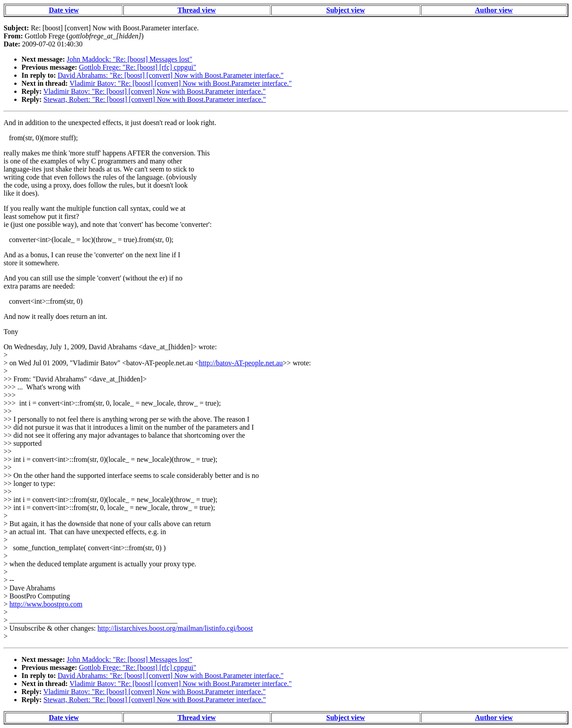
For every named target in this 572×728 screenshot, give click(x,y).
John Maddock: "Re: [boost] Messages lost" (129, 59)
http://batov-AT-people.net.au (241, 363)
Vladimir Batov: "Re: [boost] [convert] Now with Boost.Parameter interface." (180, 83)
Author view (494, 10)
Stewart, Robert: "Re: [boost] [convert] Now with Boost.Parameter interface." (155, 99)
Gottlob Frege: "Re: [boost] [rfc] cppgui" (138, 67)
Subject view (346, 10)
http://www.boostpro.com (46, 604)
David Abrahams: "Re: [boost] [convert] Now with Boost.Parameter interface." (170, 75)
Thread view (196, 10)
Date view (64, 10)
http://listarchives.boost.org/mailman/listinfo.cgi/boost (175, 628)
